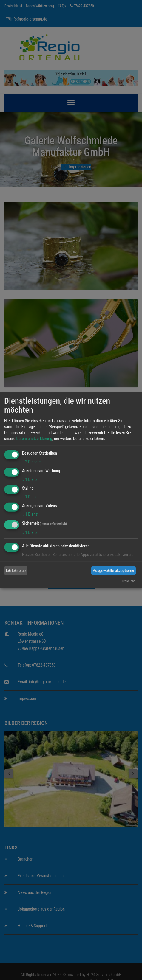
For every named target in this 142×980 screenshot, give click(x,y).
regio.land (129, 581)
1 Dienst (30, 479)
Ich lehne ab (16, 571)
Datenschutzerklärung (34, 439)
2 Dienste (31, 462)
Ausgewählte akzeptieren (113, 571)
